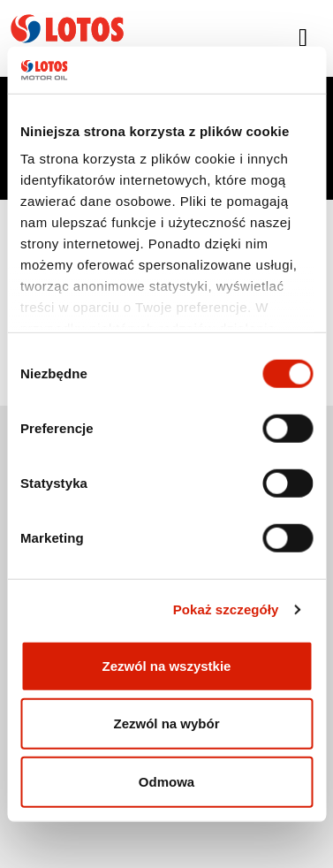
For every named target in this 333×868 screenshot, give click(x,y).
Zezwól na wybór (166, 723)
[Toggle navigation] (303, 38)
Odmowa (166, 781)
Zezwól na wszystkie (167, 665)
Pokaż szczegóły (226, 609)
